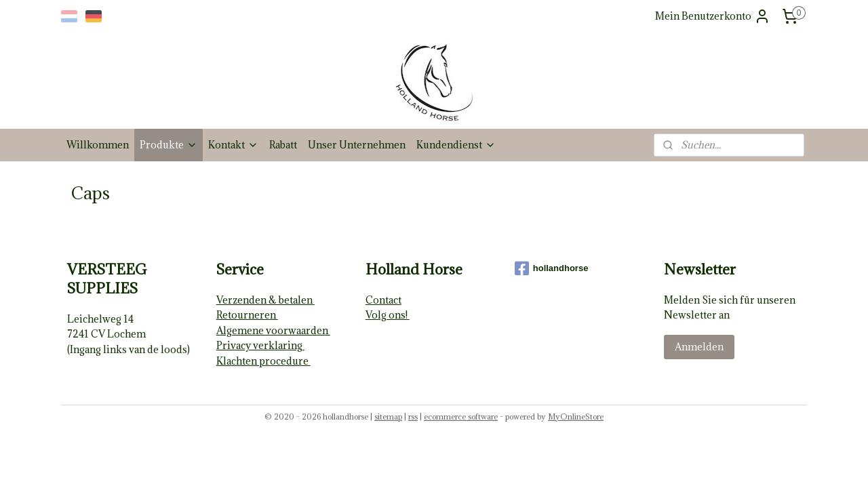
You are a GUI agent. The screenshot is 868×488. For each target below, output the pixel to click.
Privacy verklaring (260, 345)
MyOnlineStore (576, 416)
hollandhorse (552, 268)
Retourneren (247, 315)
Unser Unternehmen (357, 145)
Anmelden (699, 347)
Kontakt (233, 145)
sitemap (388, 416)
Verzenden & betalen (265, 300)
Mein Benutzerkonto (713, 16)
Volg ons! (388, 315)
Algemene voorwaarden (273, 330)
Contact (383, 300)
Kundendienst (456, 145)
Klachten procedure (263, 361)
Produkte (169, 145)
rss (413, 416)
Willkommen (98, 145)
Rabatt (283, 145)
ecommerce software (461, 416)
